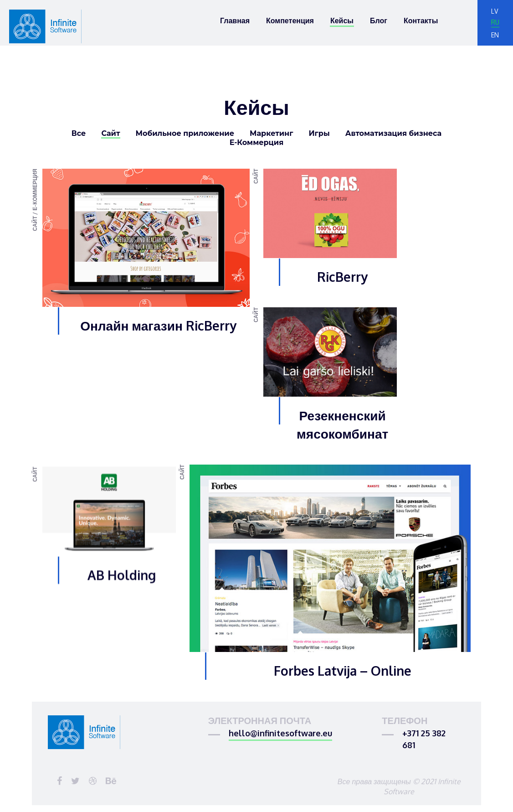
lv (495, 11)
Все (79, 134)
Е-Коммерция (257, 143)
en (495, 35)
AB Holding (122, 616)
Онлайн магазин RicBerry (158, 326)
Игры (319, 134)
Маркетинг (271, 134)
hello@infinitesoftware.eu (280, 738)
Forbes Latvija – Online (343, 682)
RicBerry (342, 277)
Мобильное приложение (185, 134)
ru (495, 23)
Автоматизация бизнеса (394, 134)
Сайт (110, 134)
